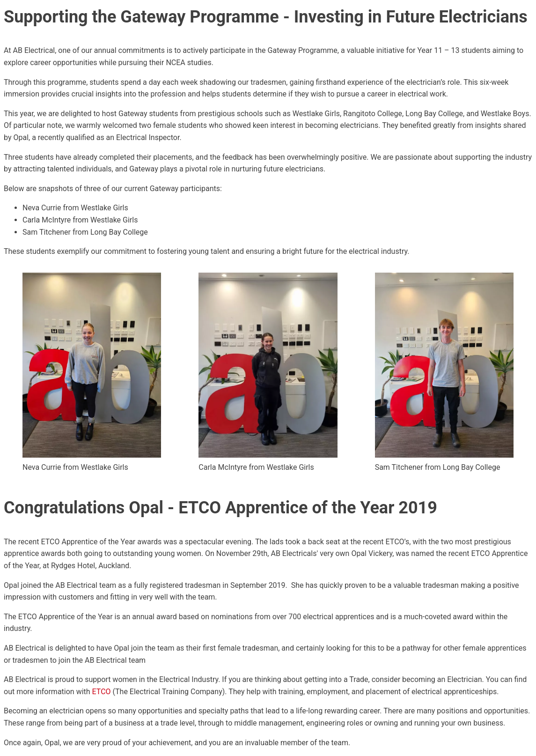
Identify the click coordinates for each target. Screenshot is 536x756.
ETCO (102, 692)
